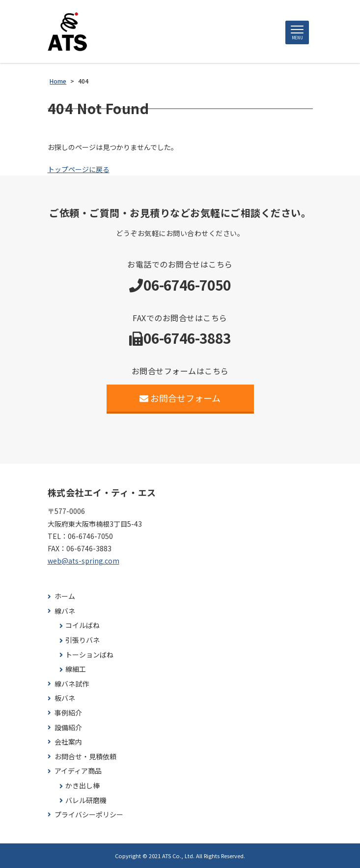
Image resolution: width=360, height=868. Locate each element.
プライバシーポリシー (89, 815)
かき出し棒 (83, 786)
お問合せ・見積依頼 (85, 757)
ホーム (65, 596)
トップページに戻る (79, 169)
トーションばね (89, 655)
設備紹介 (68, 728)
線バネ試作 (72, 684)
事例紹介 (68, 713)
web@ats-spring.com (83, 561)
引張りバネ (83, 640)
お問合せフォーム (180, 398)
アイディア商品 (78, 771)
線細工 (76, 669)
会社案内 (68, 742)
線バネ (65, 611)
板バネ (65, 698)
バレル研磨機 (86, 800)
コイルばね (83, 625)
